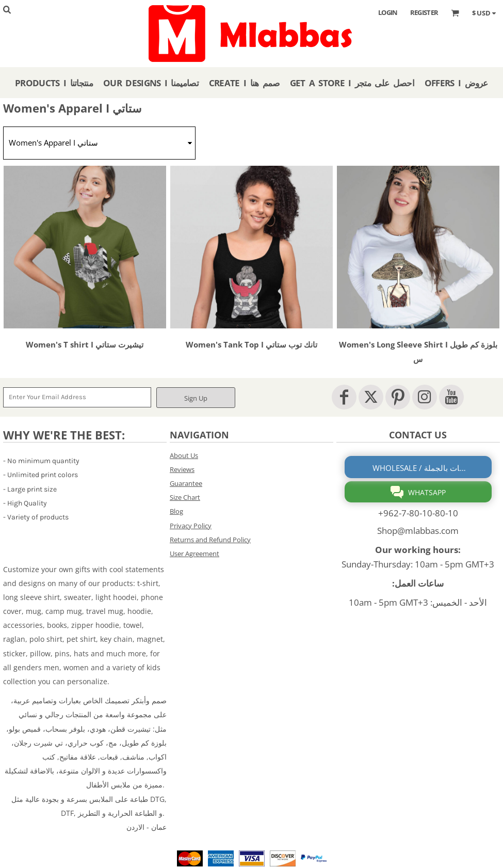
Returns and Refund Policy (210, 540)
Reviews (182, 469)
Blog (176, 511)
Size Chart (185, 497)
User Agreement (194, 554)
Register (424, 12)
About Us (184, 455)
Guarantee (186, 483)
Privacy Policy (191, 526)
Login (388, 12)
